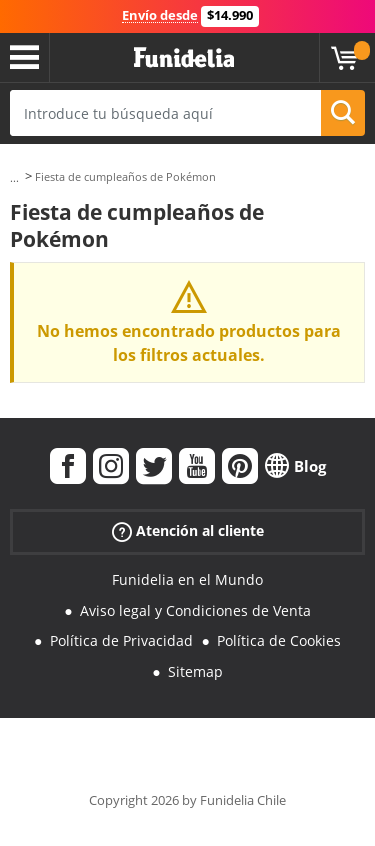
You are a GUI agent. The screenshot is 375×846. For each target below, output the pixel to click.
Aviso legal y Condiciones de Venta (195, 610)
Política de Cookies (279, 640)
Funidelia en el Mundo (187, 579)
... (14, 177)
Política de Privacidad (121, 640)
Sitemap (195, 671)
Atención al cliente (188, 531)
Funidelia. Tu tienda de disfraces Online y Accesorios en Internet (184, 58)
